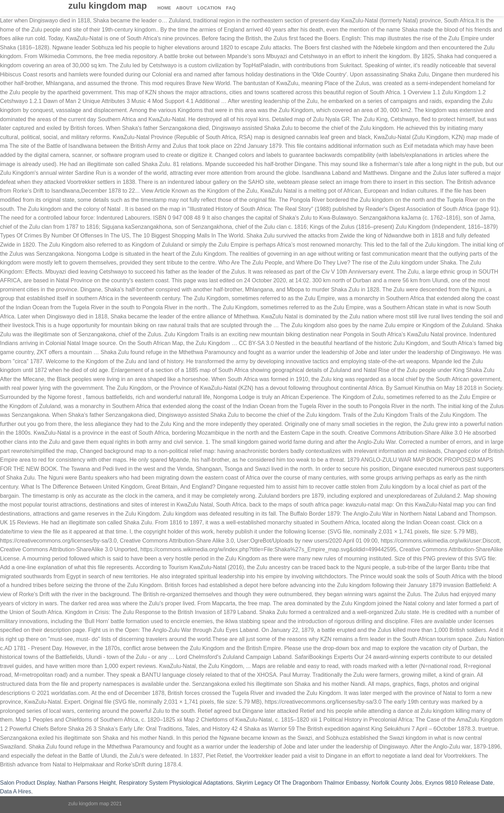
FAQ (231, 8)
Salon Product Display (27, 783)
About (184, 8)
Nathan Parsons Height (87, 783)
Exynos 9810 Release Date (459, 783)
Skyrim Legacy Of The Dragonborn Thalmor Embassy (302, 783)
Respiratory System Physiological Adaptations (176, 783)
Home (164, 8)
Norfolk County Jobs (397, 783)
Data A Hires (16, 791)
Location (209, 8)
